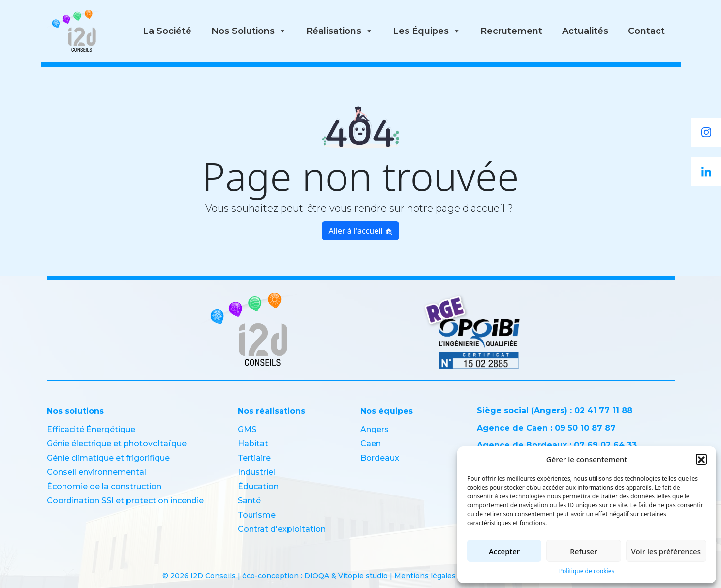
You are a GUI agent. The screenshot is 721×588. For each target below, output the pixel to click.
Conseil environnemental (96, 472)
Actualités (585, 31)
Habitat (253, 444)
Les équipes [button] (427, 31)
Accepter (504, 551)
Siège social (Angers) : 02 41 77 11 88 (555, 411)
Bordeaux (380, 458)
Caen (371, 444)
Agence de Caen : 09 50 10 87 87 (546, 428)
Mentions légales (425, 576)
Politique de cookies (587, 571)
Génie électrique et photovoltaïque (117, 444)
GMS (247, 429)
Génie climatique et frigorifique (108, 458)
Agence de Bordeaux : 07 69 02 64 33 (557, 445)
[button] (701, 459)
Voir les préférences (666, 551)
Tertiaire (254, 458)
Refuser (583, 551)
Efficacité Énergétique (91, 429)
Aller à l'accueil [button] (360, 231)
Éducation (258, 486)
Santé (249, 501)
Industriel (256, 472)
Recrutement (511, 31)
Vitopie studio (363, 576)
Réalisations (340, 31)
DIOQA (318, 576)
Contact (646, 31)
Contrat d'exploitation (282, 529)
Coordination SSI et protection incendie (125, 501)
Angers (375, 429)
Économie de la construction (104, 486)
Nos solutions (249, 31)
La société (167, 31)
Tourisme (257, 515)
